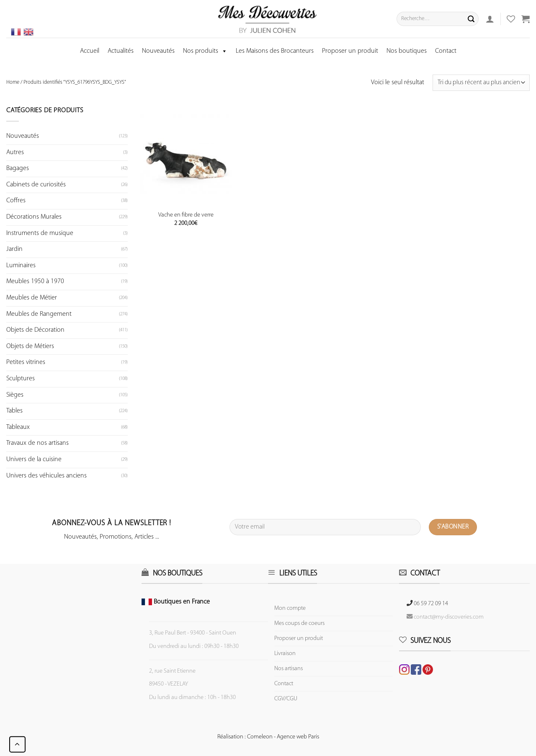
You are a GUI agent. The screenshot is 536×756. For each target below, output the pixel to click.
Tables (14, 411)
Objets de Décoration (35, 330)
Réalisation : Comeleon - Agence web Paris (268, 737)
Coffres (16, 201)
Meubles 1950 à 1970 (35, 281)
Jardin (14, 249)
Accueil (90, 51)
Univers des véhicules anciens (46, 476)
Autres (15, 152)
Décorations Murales (34, 217)
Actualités (121, 51)
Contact (446, 51)
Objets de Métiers (30, 346)
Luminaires (21, 266)
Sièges (15, 395)
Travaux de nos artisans (37, 443)
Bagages (18, 168)
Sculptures (21, 379)
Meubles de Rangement (39, 314)
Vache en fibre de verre (186, 215)
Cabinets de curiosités (36, 185)
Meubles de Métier (32, 298)
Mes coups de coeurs (299, 623)
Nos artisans (289, 669)
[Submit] (471, 19)
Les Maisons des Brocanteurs (275, 51)
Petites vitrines (26, 362)
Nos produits (205, 51)
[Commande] (481, 83)
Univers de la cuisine (34, 459)
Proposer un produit (350, 51)
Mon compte (290, 608)
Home (13, 82)
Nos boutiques (407, 51)
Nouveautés (158, 51)
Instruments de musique (40, 233)
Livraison (285, 654)
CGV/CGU (286, 699)
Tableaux (18, 427)
